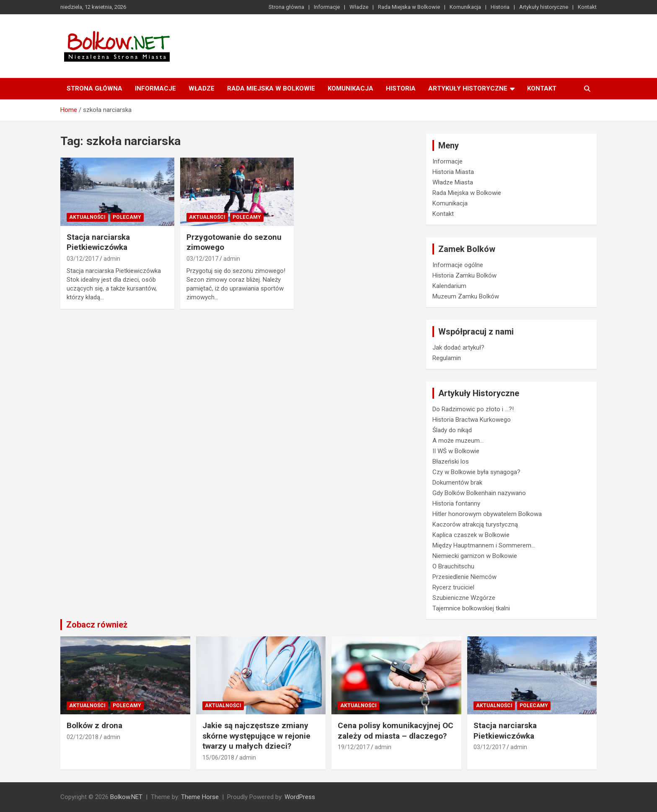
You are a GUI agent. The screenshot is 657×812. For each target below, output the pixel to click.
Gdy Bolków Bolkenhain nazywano (479, 493)
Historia (500, 7)
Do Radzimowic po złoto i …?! (473, 409)
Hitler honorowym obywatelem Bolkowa (487, 514)
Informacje (327, 7)
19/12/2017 (354, 747)
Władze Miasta (453, 182)
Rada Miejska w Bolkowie (409, 7)
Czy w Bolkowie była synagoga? (476, 472)
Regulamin (447, 358)
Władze (359, 7)
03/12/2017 (83, 259)
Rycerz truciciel (453, 587)
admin (112, 259)
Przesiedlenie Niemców (464, 577)
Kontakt (587, 7)
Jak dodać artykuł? (458, 348)
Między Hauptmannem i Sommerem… (484, 545)
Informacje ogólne (458, 265)
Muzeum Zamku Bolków (466, 296)
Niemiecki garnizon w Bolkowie (475, 556)
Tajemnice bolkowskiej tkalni (471, 608)
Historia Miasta (453, 172)
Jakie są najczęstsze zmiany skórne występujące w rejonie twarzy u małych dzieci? (256, 736)
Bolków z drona (94, 725)
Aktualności (87, 217)
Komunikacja (465, 7)
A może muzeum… (458, 441)
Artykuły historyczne (544, 7)
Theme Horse (200, 797)
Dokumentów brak (457, 483)
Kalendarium (449, 286)
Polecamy (127, 217)
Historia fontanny (456, 503)
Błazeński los (451, 462)
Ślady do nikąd (452, 430)
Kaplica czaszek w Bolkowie (471, 535)
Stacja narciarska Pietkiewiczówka (98, 242)
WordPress (300, 797)
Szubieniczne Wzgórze (464, 598)
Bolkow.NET (126, 797)
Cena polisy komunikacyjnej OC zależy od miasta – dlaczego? (396, 731)
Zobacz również (97, 625)
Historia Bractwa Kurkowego (472, 420)
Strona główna (286, 7)
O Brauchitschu (453, 566)
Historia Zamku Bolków (464, 275)
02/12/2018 (83, 737)
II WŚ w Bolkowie (456, 451)
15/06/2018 (218, 758)
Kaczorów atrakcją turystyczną (475, 524)
